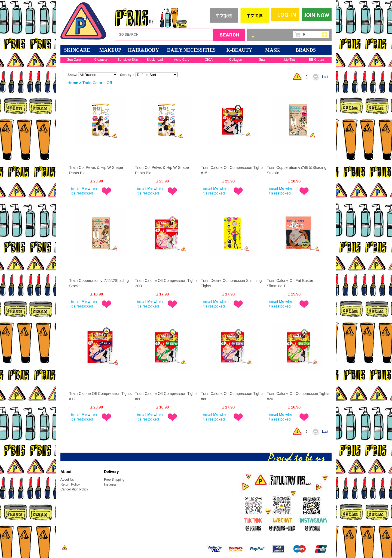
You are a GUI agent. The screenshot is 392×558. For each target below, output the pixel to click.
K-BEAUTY (239, 50)
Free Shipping (114, 480)
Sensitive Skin (128, 60)
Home (73, 83)
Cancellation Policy (74, 489)
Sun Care (74, 60)
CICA (209, 60)
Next (317, 77)
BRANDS (306, 50)
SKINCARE (77, 50)
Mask (272, 50)
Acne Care (182, 60)
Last (325, 77)
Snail (263, 60)
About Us (67, 480)
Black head (155, 60)
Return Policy (70, 484)
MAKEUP (110, 50)
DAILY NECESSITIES (191, 50)
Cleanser (101, 60)
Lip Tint (290, 60)
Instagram (111, 484)
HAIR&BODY (143, 50)
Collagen (236, 60)
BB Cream (316, 60)
